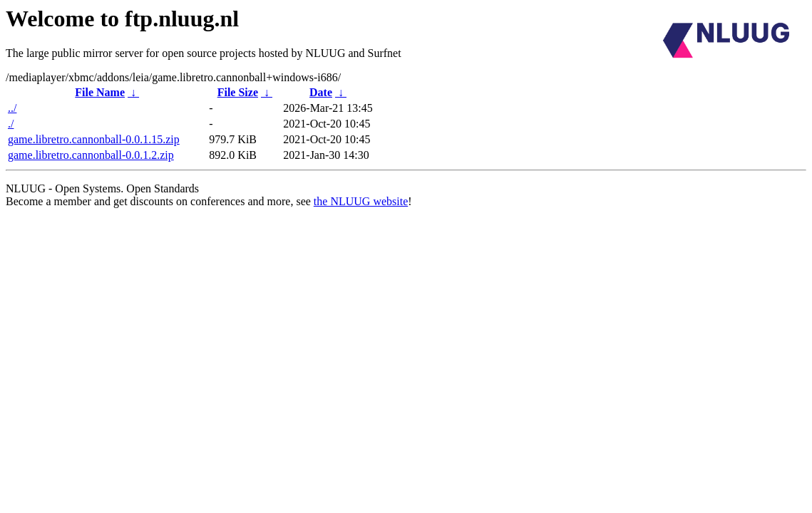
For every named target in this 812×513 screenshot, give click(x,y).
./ (11, 124)
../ (12, 108)
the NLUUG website (361, 201)
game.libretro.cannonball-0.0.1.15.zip (94, 139)
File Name (100, 92)
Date (321, 92)
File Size (238, 92)
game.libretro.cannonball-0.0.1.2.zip (91, 155)
